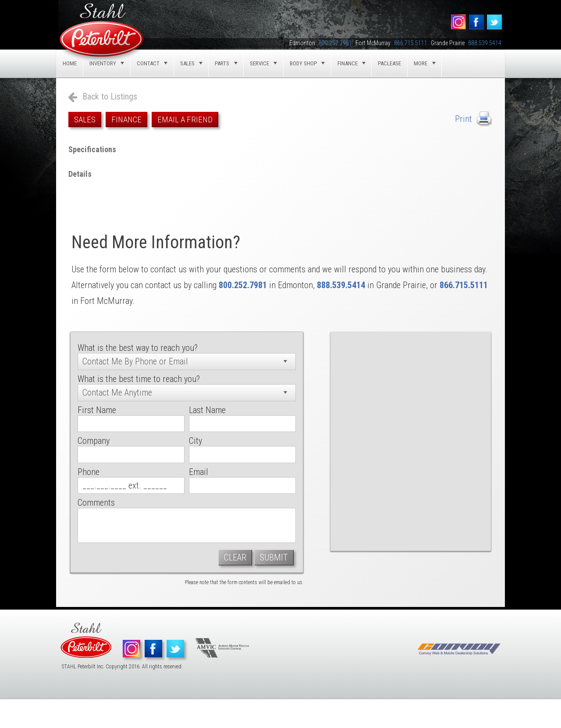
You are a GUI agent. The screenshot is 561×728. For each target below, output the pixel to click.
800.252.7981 (243, 285)
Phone (89, 472)
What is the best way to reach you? (138, 348)
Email (199, 472)
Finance (126, 120)
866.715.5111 (464, 285)
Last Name (207, 410)
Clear (235, 557)
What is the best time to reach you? (139, 379)
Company (94, 441)
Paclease (389, 63)
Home (70, 63)
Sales (85, 120)
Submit (274, 557)
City (195, 441)
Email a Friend (185, 120)
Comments (96, 503)
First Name (97, 410)
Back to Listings (110, 96)
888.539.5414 (341, 285)
